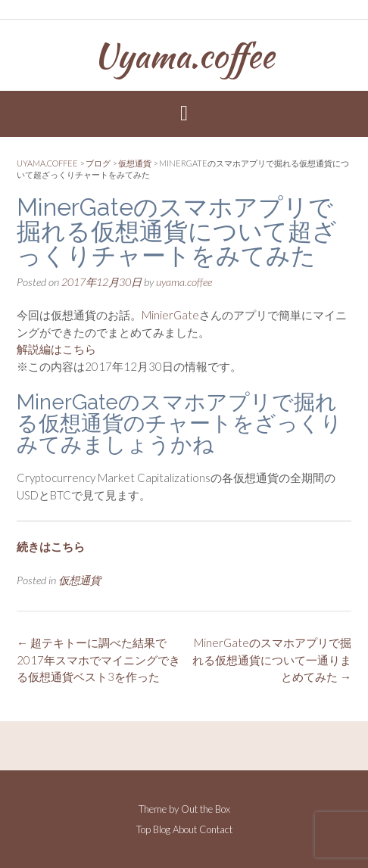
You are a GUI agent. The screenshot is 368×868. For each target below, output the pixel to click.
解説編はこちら (56, 349)
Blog (162, 830)
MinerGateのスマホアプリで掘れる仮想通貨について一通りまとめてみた (272, 660)
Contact (216, 830)
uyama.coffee (184, 282)
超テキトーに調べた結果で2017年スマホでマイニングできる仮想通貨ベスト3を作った (98, 660)
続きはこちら (51, 546)
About (185, 830)
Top (143, 830)
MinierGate (170, 315)
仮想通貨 (80, 580)
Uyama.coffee (184, 55)
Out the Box (206, 809)
